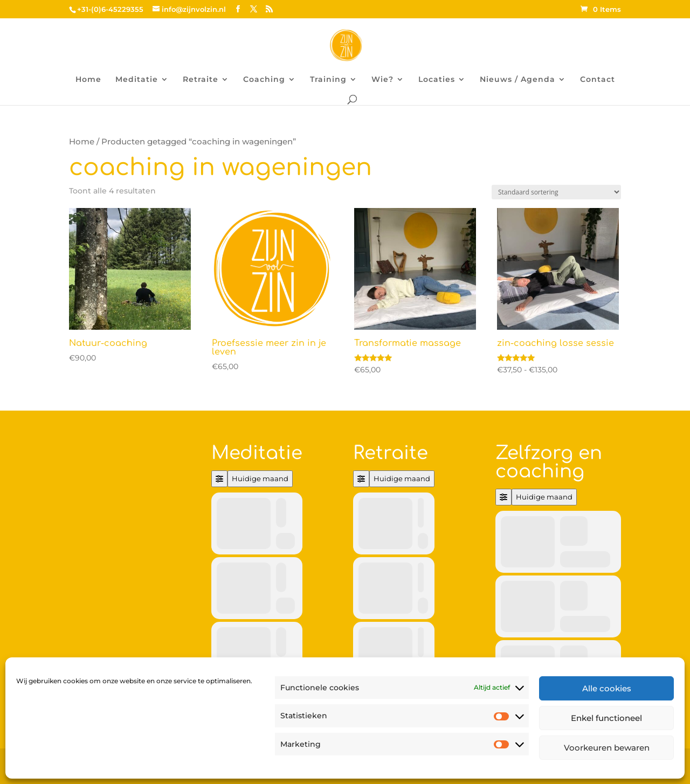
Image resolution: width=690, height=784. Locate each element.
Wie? (382, 80)
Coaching (264, 80)
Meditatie (137, 80)
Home (88, 80)
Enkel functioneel (606, 718)
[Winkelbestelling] (556, 192)
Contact (598, 80)
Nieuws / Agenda (517, 80)
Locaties (437, 80)
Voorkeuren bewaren (607, 748)
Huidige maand (260, 478)
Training (328, 80)
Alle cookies (607, 688)
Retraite (201, 80)
